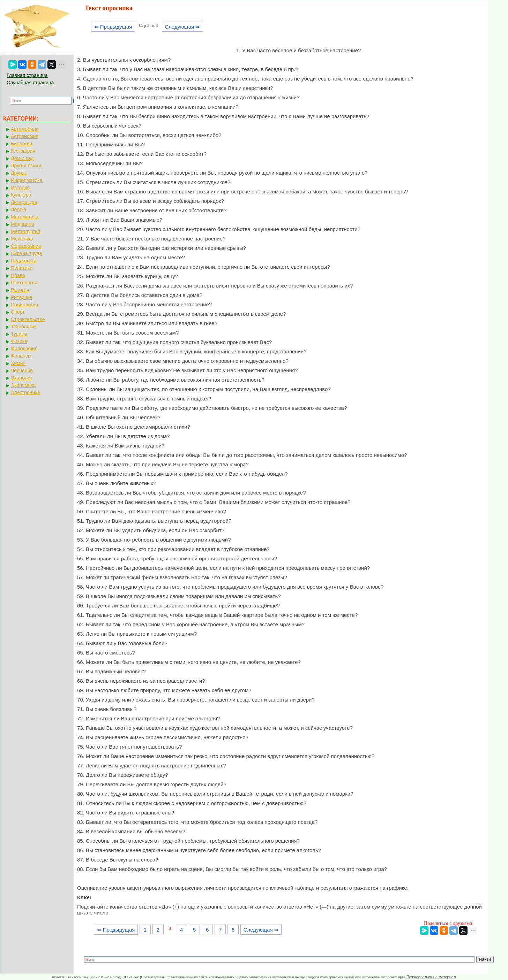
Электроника (25, 392)
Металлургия (26, 231)
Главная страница (27, 75)
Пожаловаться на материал (431, 977)
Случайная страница (30, 83)
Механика (22, 239)
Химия (18, 363)
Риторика (21, 297)
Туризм (19, 334)
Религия (20, 290)
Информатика (27, 180)
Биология (21, 144)
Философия (24, 349)
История (20, 187)
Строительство (28, 319)
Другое (18, 173)
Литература (24, 202)
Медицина (23, 224)
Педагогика (24, 261)
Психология (24, 283)
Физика (19, 341)
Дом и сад (22, 158)
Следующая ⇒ (182, 27)
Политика (22, 268)
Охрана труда (26, 253)
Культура (21, 195)
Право (18, 275)
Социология (24, 305)
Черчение (22, 370)
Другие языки (26, 166)
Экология (21, 378)
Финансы (21, 356)
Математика (25, 217)
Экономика (23, 385)
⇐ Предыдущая (113, 27)
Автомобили (25, 129)
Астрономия (25, 136)
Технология (24, 327)
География (23, 151)
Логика (18, 209)
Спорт (18, 312)
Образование (26, 246)
